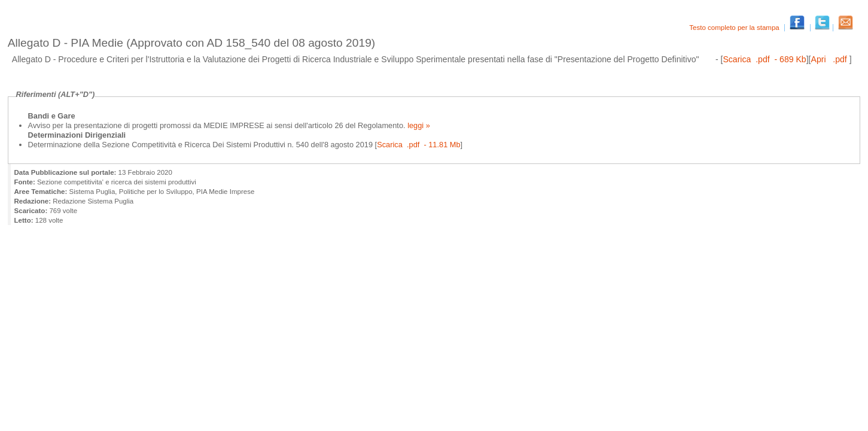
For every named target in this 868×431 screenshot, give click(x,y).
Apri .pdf (830, 59)
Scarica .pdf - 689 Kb (764, 59)
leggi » (418, 125)
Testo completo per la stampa (735, 28)
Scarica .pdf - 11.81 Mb (418, 145)
